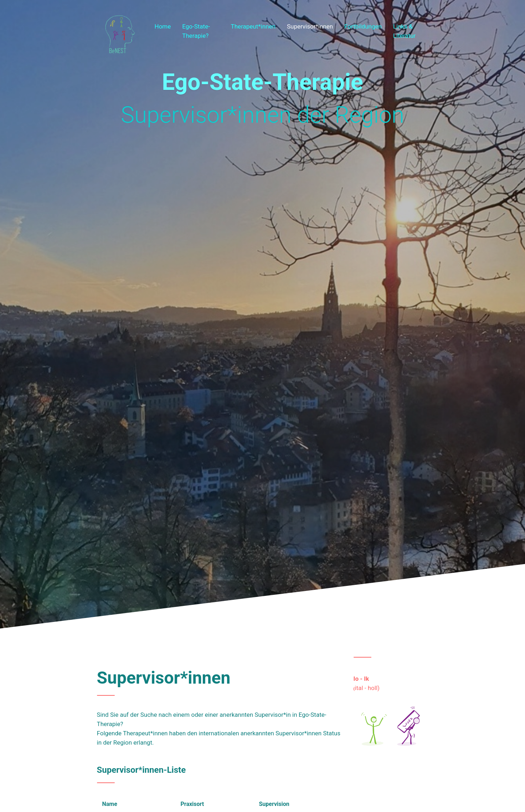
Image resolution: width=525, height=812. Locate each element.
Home (163, 26)
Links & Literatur (404, 31)
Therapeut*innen (253, 26)
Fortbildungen (363, 26)
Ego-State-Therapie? (196, 31)
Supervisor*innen (310, 26)
